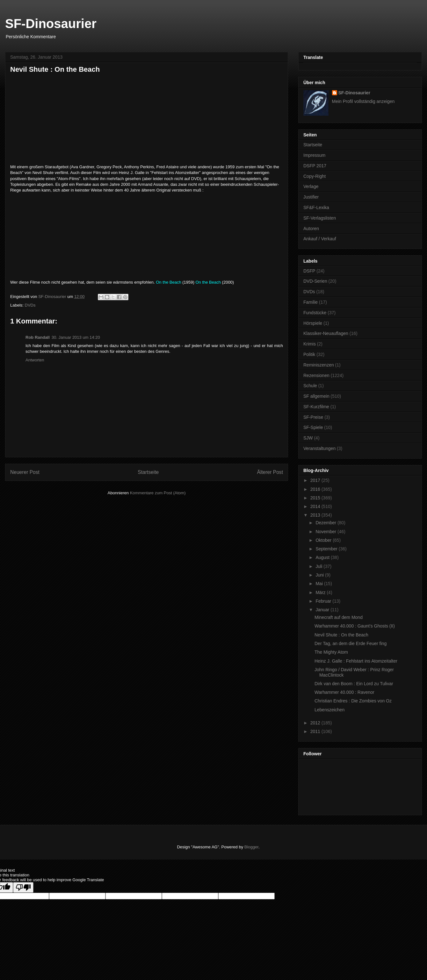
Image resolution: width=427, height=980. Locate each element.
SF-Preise (313, 417)
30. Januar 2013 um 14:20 (76, 337)
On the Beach (169, 282)
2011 (316, 731)
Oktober (324, 540)
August (323, 557)
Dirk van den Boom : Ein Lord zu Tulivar (354, 684)
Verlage (311, 186)
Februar (324, 601)
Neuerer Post (25, 472)
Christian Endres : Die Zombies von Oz (353, 701)
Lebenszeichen (329, 710)
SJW (308, 438)
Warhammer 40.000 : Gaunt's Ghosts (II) (355, 626)
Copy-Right (315, 176)
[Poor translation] (23, 887)
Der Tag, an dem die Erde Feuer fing (351, 643)
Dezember (326, 523)
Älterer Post (270, 472)
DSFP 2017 (315, 166)
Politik (309, 354)
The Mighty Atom (331, 652)
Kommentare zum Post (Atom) (158, 493)
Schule (310, 386)
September (327, 549)
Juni (320, 575)
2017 (316, 480)
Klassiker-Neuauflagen (326, 333)
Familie (311, 302)
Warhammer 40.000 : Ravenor (344, 692)
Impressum (314, 155)
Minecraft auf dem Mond (339, 617)
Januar (323, 610)
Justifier (311, 197)
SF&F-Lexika (316, 207)
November (326, 532)
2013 (316, 515)
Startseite (148, 472)
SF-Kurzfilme (316, 407)
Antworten (35, 360)
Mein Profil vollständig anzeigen (363, 101)
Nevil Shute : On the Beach (341, 635)
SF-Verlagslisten (320, 218)
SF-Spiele (313, 427)
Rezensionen (316, 375)
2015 (316, 498)
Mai (320, 584)
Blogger (251, 847)
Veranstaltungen (319, 448)
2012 (316, 723)
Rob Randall (38, 337)
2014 (316, 506)
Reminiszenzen (319, 365)
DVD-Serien (315, 281)
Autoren (311, 229)
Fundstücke (315, 313)
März (321, 592)
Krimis (310, 344)
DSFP (309, 271)
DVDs (30, 305)
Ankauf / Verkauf (320, 239)
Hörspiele (313, 323)
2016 (316, 489)
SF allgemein (316, 396)
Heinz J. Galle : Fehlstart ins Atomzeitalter (356, 661)
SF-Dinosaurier (51, 24)
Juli (319, 566)
